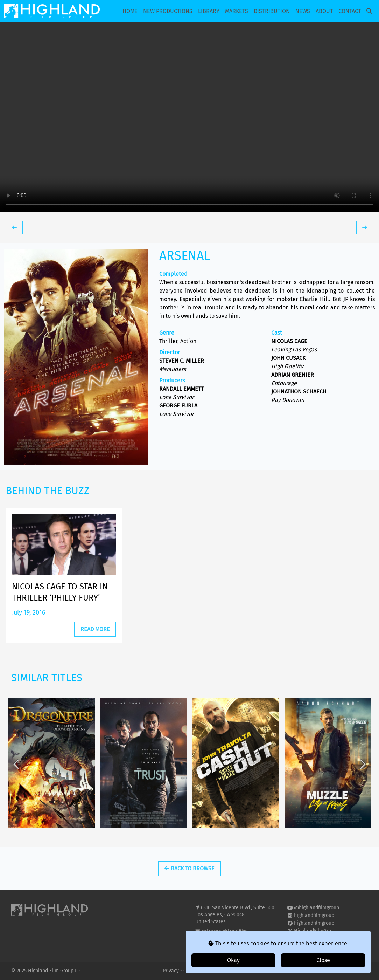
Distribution (272, 11)
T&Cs (211, 971)
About (324, 11)
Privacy (171, 971)
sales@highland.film (224, 931)
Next (362, 769)
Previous (17, 769)
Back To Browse (189, 868)
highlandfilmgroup (314, 915)
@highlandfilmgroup (317, 908)
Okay (233, 960)
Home (130, 11)
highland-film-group (316, 938)
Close (323, 960)
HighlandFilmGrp (313, 931)
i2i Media (358, 971)
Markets (237, 11)
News (303, 11)
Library (209, 11)
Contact (350, 11)
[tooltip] (14, 228)
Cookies (193, 971)
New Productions (168, 11)
